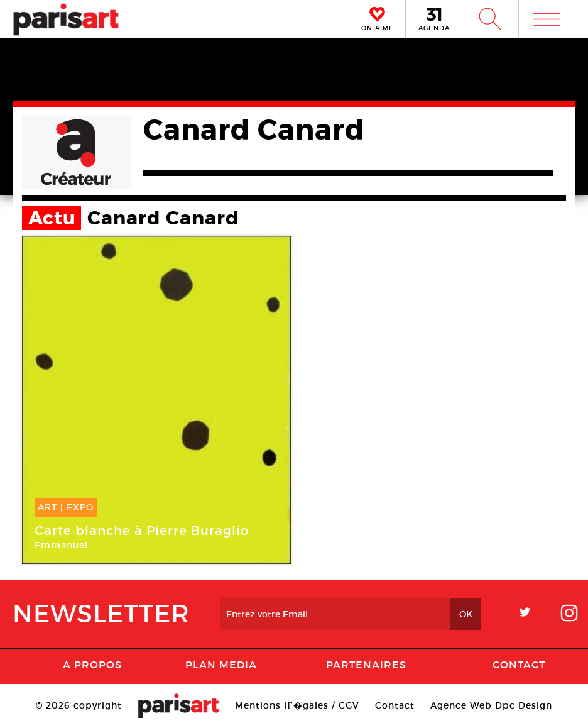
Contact (519, 665)
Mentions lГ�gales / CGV (297, 705)
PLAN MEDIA (221, 665)
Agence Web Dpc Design (491, 705)
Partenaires (366, 665)
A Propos (92, 665)
